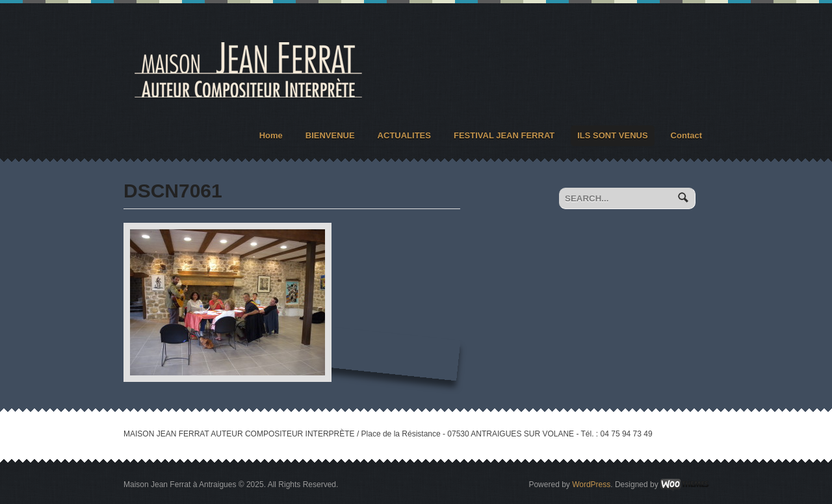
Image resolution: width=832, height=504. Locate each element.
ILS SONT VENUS (612, 135)
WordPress (591, 485)
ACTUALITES (404, 135)
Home (271, 135)
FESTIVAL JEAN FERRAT (504, 135)
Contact (686, 135)
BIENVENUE (330, 135)
